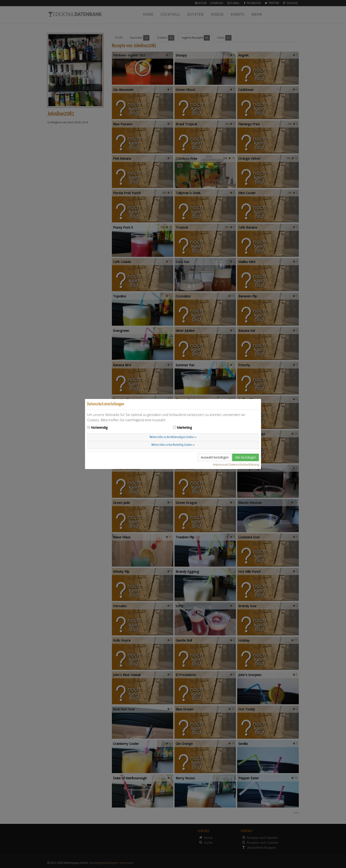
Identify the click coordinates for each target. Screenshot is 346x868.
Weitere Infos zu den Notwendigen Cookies (173, 437)
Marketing (184, 427)
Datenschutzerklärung (244, 464)
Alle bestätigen (245, 457)
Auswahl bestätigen (215, 457)
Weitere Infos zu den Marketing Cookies (173, 445)
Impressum (221, 464)
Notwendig (99, 427)
